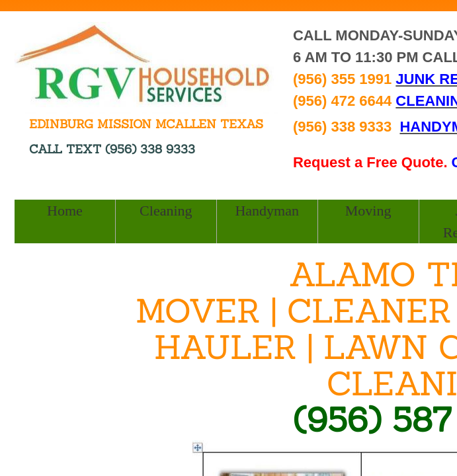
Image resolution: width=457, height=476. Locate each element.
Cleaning (166, 211)
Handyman (267, 211)
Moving (368, 211)
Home (65, 211)
